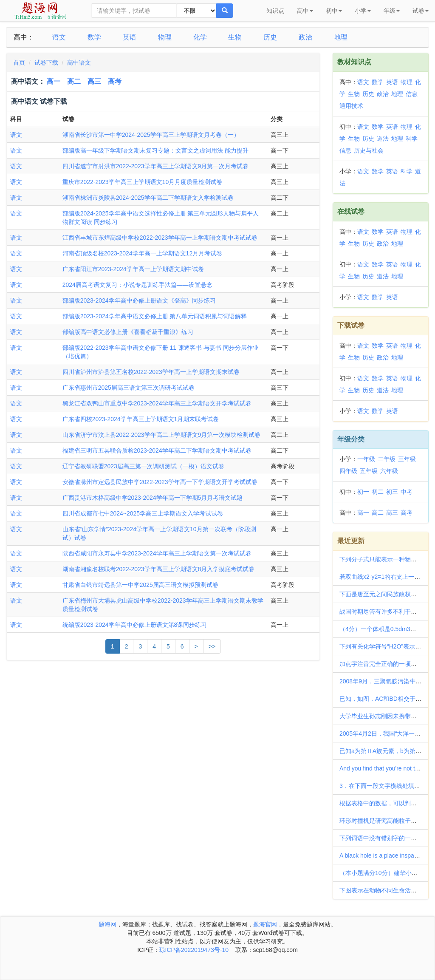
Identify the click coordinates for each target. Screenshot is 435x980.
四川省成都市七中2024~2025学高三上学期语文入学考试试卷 (143, 513)
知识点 (275, 11)
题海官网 (265, 924)
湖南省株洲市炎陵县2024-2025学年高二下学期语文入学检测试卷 (148, 198)
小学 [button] (363, 11)
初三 (392, 492)
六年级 (389, 471)
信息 (412, 94)
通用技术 (351, 106)
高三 (94, 81)
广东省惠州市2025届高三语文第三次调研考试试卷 (129, 388)
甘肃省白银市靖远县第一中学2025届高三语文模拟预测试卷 (140, 585)
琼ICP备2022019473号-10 (194, 950)
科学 (412, 139)
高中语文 (79, 62)
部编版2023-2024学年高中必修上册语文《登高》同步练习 (139, 300)
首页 (19, 62)
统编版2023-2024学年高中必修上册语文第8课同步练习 (135, 625)
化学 (200, 37)
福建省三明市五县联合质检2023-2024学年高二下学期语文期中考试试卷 (157, 450)
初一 (363, 492)
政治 (305, 37)
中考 (407, 492)
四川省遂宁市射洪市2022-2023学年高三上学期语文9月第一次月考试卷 (156, 166)
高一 (54, 81)
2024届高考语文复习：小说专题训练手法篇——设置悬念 (137, 285)
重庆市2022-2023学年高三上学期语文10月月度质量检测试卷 (143, 182)
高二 (74, 81)
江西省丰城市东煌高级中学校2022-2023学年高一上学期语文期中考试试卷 (160, 238)
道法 (383, 139)
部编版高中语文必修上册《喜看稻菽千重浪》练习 (128, 332)
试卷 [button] (421, 11)
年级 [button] (392, 11)
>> (212, 646)
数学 (94, 37)
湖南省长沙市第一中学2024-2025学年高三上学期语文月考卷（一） (151, 135)
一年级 (366, 459)
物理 (165, 37)
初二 (378, 492)
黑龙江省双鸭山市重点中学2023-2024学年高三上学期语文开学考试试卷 (157, 403)
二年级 (387, 459)
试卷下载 (46, 62)
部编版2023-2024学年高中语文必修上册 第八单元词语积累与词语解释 (155, 316)
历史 (270, 37)
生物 (235, 37)
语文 (59, 37)
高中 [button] (305, 11)
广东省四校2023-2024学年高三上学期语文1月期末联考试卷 (141, 419)
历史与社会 (369, 150)
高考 (115, 81)
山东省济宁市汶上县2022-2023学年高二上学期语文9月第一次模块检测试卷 (162, 435)
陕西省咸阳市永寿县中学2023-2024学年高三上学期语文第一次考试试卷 (157, 553)
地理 (341, 37)
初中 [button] (334, 11)
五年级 (369, 471)
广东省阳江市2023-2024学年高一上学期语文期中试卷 (133, 269)
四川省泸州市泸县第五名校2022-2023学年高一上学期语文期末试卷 (151, 372)
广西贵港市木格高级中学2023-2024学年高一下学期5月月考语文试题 (153, 498)
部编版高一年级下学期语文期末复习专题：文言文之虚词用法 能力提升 (155, 150)
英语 (130, 37)
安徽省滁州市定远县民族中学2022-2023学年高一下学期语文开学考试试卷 (160, 482)
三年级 (407, 459)
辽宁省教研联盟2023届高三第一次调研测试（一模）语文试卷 (143, 466)
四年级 (348, 471)
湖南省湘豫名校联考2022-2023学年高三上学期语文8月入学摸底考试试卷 (159, 569)
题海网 (107, 924)
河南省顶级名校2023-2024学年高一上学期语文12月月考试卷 (143, 253)
